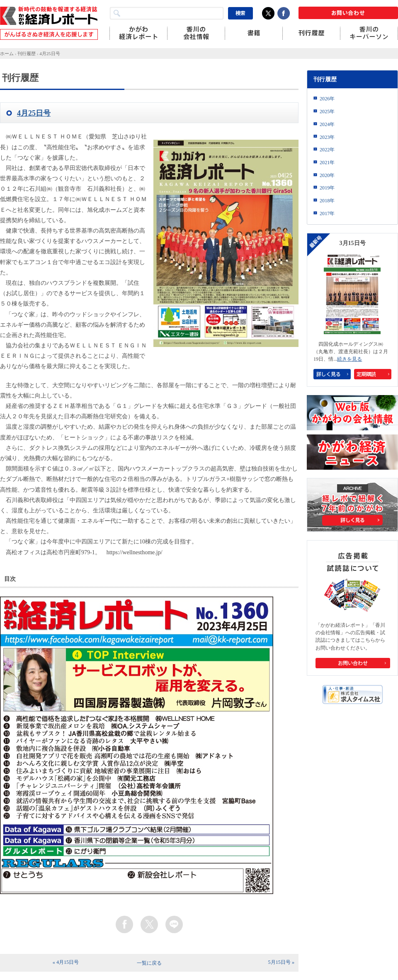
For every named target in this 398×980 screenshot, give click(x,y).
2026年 (327, 99)
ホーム (7, 53)
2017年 (327, 213)
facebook (124, 924)
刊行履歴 (27, 53)
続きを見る (349, 359)
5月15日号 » (281, 962)
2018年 (327, 201)
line (174, 924)
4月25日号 (50, 53)
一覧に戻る (149, 963)
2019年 (327, 188)
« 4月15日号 (66, 962)
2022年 (327, 150)
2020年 (327, 175)
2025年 (327, 112)
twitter (149, 924)
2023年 (327, 137)
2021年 (327, 163)
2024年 (327, 124)
